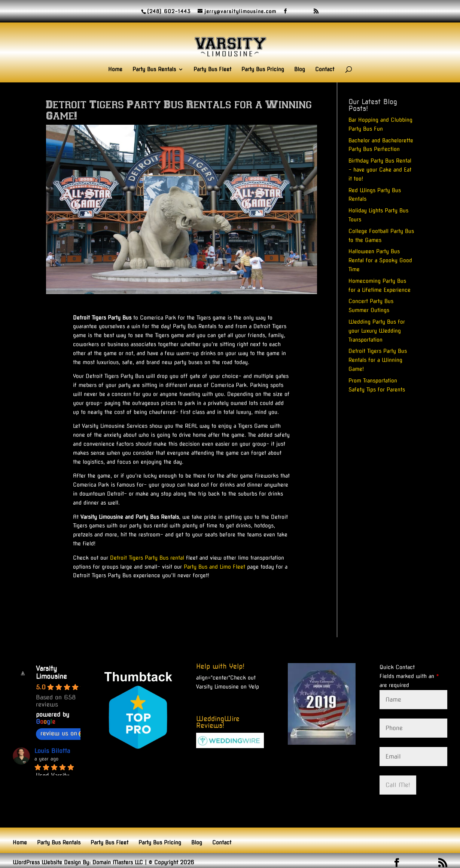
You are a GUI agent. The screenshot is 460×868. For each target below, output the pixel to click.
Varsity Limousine (51, 672)
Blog (300, 69)
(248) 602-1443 (169, 11)
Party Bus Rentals (154, 69)
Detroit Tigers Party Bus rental (147, 558)
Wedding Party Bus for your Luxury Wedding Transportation (377, 331)
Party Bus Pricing (263, 69)
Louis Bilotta (52, 751)
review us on (63, 733)
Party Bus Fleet (212, 69)
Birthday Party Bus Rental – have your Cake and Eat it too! (380, 170)
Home (115, 69)
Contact (325, 69)
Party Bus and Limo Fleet (214, 567)
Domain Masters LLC (118, 862)
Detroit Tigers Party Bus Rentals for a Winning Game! (378, 360)
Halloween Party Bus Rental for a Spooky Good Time (380, 260)
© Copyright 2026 (171, 862)
